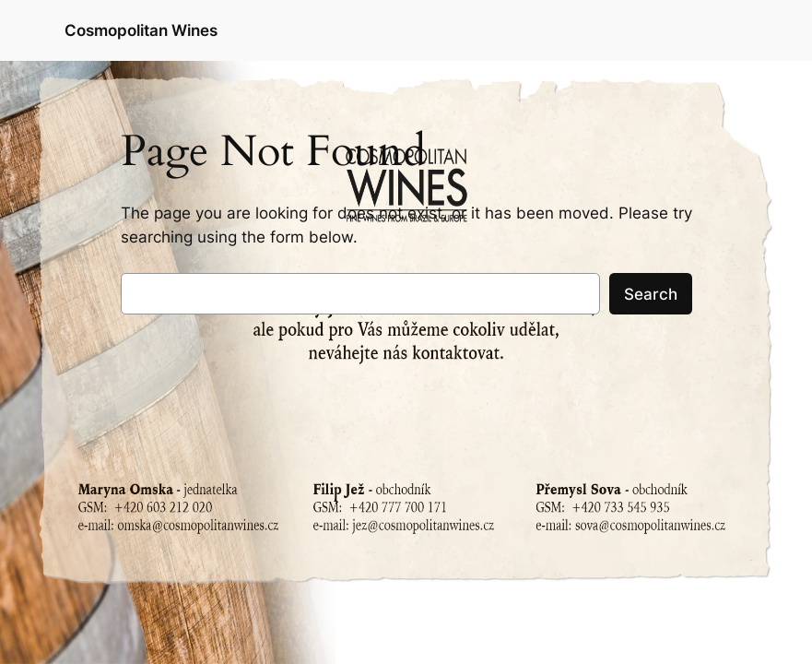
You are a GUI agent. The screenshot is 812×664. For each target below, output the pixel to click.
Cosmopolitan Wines (141, 30)
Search (651, 294)
